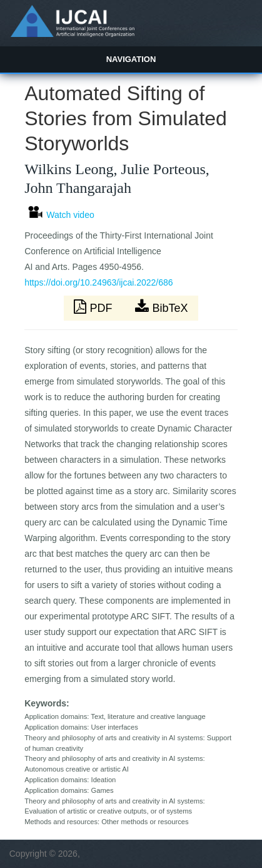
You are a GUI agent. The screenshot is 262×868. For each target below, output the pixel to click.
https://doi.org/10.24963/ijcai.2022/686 (98, 282)
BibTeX (161, 307)
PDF (94, 307)
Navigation (131, 59)
